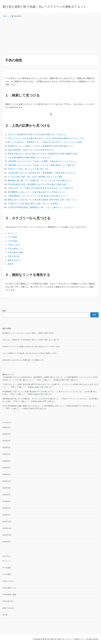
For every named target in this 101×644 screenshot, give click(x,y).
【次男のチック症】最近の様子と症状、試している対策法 (33, 204)
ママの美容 (12, 241)
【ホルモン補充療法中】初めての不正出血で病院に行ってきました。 (38, 134)
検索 (4, 311)
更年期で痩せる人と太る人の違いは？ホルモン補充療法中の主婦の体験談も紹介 (43, 154)
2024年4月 (7, 488)
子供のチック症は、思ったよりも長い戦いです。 (29, 169)
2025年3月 (7, 474)
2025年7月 (7, 454)
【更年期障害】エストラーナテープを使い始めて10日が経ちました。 (38, 196)
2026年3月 (7, 434)
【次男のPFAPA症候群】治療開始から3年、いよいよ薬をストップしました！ (41, 207)
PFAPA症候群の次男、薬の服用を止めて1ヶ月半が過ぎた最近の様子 (37, 184)
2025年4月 (7, 468)
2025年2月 (7, 481)
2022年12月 (7, 522)
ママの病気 (12, 237)
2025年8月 (7, 448)
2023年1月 (7, 515)
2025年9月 (7, 441)
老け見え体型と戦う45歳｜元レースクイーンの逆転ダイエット (44, 7)
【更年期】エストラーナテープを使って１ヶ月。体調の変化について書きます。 (43, 165)
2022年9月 (7, 542)
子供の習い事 (13, 256)
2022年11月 (7, 528)
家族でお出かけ (14, 260)
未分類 (10, 264)
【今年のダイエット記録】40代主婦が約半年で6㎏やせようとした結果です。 (41, 188)
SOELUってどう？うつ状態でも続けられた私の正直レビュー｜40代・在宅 (31, 347)
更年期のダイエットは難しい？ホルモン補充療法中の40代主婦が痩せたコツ (41, 146)
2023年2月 (7, 508)
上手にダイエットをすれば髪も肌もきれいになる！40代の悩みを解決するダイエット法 (46, 138)
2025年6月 (7, 461)
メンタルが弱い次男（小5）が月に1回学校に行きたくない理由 (35, 177)
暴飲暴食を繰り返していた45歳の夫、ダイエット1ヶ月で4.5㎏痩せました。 (41, 181)
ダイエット (12, 233)
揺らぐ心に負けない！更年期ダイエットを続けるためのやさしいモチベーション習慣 (44, 142)
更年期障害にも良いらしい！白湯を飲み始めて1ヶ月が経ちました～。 (38, 192)
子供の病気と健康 (15, 252)
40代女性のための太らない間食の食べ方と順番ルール (23, 360)
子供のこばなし (14, 245)
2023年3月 (7, 501)
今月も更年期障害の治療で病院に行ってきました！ (30, 158)
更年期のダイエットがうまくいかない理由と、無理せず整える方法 (28, 333)
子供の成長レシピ (15, 249)
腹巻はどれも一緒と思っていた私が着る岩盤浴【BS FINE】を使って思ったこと (42, 200)
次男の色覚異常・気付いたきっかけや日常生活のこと (31, 150)
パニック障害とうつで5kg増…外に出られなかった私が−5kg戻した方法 (30, 353)
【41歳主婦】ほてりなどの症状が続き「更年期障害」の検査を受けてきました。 (43, 173)
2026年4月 (7, 427)
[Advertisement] (50, 36)
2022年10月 (7, 535)
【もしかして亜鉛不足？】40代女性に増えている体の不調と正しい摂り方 (31, 340)
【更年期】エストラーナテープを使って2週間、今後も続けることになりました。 (43, 161)
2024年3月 (7, 495)
